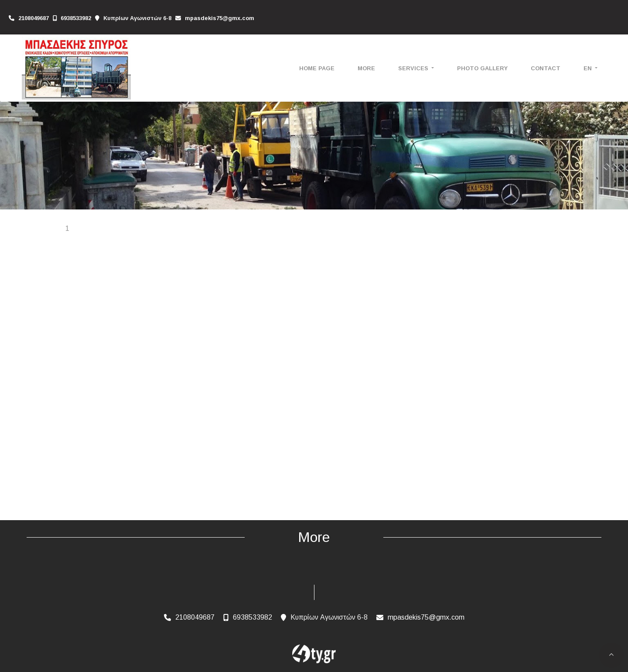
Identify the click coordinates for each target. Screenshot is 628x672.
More (366, 68)
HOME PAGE (317, 68)
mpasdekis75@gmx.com (220, 18)
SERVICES (414, 68)
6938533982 (76, 18)
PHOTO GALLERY (482, 68)
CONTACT (546, 68)
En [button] (589, 68)
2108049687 (34, 18)
